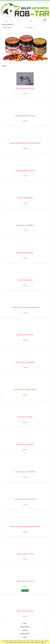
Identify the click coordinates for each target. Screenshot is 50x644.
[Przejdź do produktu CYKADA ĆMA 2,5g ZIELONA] (25, 245)
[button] (6, 21)
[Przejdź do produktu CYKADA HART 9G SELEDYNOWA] (25, 354)
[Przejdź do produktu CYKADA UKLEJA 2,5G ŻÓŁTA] (25, 603)
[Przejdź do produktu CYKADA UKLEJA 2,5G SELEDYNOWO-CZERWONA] (25, 519)
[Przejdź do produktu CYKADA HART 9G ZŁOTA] (25, 409)
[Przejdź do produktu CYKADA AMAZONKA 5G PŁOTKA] (25, 108)
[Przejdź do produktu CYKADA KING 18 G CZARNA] (25, 436)
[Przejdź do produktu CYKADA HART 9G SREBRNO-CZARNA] (25, 382)
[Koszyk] (44, 21)
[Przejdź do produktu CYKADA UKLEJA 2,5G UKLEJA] (25, 546)
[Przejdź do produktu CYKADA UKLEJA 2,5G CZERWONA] (25, 464)
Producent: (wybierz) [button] (7, 28)
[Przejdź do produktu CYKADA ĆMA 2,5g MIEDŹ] (25, 190)
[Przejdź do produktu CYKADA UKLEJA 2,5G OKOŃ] (25, 573)
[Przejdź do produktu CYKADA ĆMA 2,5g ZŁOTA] (25, 272)
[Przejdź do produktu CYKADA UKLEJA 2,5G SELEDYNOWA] (25, 491)
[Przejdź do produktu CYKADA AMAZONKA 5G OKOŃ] (25, 79)
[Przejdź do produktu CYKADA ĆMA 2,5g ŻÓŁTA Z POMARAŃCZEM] (25, 299)
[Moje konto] (31, 21)
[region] (25, 47)
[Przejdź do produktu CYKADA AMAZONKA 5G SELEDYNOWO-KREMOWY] (25, 135)
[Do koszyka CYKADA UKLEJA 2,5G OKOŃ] (25, 591)
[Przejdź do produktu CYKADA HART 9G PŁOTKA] (25, 327)
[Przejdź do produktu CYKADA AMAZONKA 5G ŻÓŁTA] (25, 162)
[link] (25, 47)
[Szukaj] (19, 21)
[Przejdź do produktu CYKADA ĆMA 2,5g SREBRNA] (25, 217)
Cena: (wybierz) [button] (30, 28)
